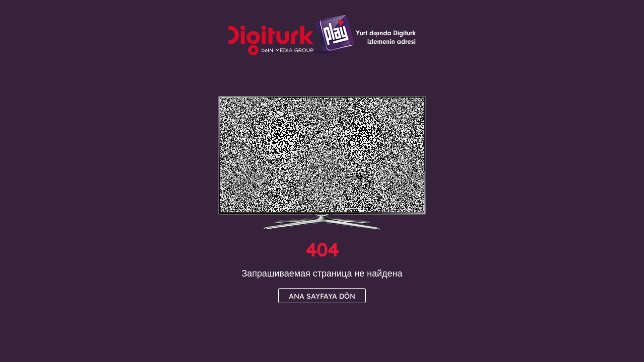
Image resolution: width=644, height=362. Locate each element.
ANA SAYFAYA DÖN (322, 296)
